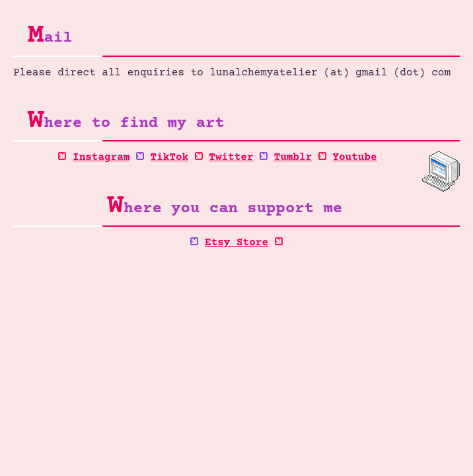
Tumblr (293, 157)
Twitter (231, 157)
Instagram (101, 157)
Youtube (354, 157)
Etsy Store (236, 243)
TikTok (170, 157)
